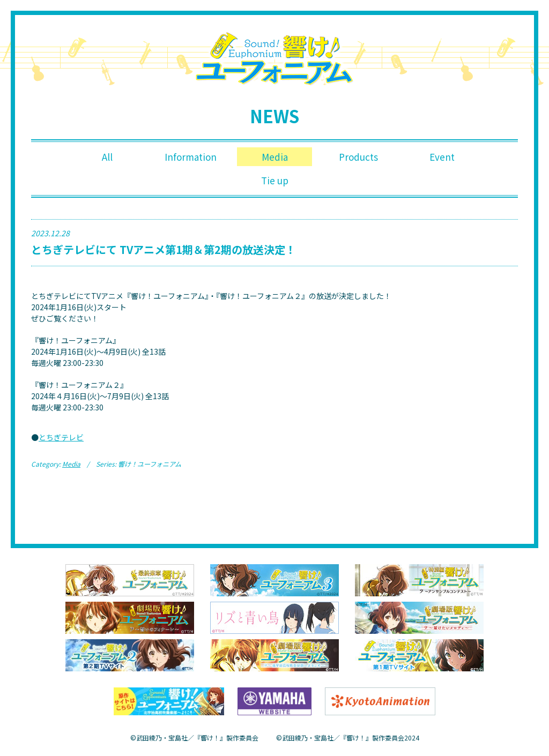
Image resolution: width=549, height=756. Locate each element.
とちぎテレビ (61, 440)
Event (442, 158)
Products (358, 158)
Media (274, 158)
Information (191, 158)
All (107, 158)
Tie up (275, 182)
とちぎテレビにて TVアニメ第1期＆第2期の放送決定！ (164, 252)
